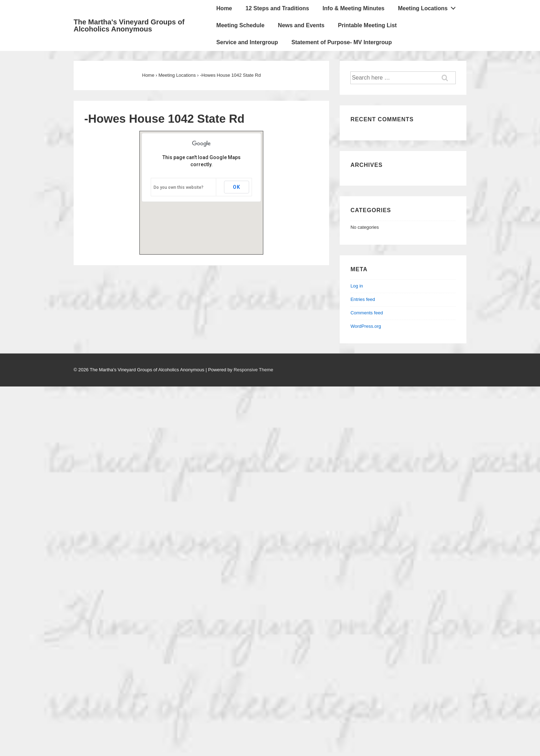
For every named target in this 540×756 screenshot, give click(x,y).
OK (237, 187)
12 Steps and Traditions (277, 8)
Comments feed (367, 313)
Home (224, 8)
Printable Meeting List (367, 25)
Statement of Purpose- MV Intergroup (342, 42)
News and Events (301, 25)
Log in (357, 286)
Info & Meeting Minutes (353, 8)
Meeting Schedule (240, 25)
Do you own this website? (179, 187)
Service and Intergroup (247, 42)
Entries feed (363, 299)
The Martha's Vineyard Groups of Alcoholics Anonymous (129, 25)
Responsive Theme (253, 370)
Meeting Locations (429, 7)
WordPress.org (366, 326)
